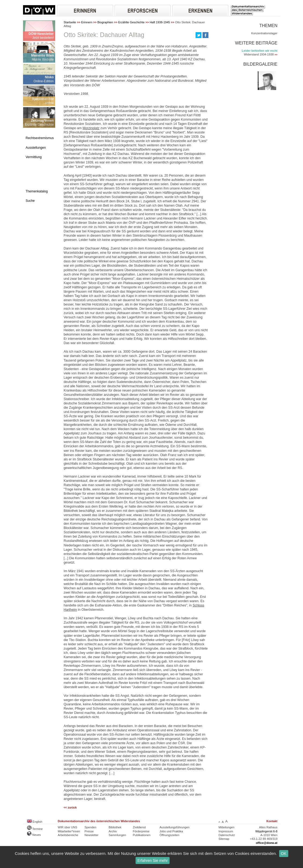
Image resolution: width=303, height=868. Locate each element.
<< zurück (70, 808)
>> (276, 55)
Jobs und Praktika (171, 831)
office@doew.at (267, 843)
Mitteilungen (227, 827)
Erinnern (87, 22)
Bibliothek (115, 827)
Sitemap (224, 839)
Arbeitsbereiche (68, 835)
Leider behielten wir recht (259, 51)
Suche (30, 201)
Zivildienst (139, 827)
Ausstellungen (36, 148)
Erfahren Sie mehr (153, 860)
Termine (35, 829)
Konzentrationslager (264, 33)
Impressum (226, 831)
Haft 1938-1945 (160, 22)
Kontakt (272, 821)
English (35, 822)
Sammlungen (117, 835)
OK (284, 854)
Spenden (91, 827)
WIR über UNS (68, 827)
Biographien (105, 22)
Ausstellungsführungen (175, 827)
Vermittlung (34, 157)
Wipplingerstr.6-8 (266, 831)
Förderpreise (141, 831)
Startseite (70, 22)
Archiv (113, 831)
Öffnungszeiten (170, 835)
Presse (89, 831)
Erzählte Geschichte (131, 22)
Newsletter (92, 835)
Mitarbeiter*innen (69, 831)
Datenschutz (227, 835)
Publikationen (142, 835)
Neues (34, 835)
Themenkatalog (37, 191)
